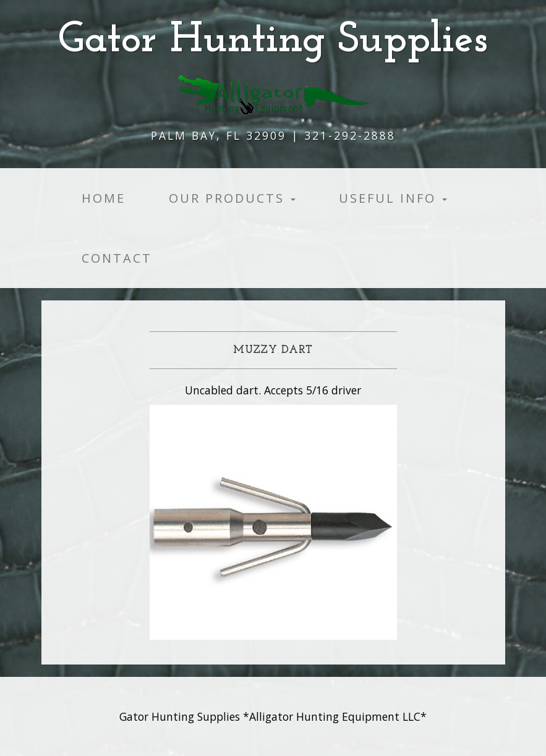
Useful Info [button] (393, 198)
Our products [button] (232, 198)
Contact (117, 258)
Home (104, 198)
